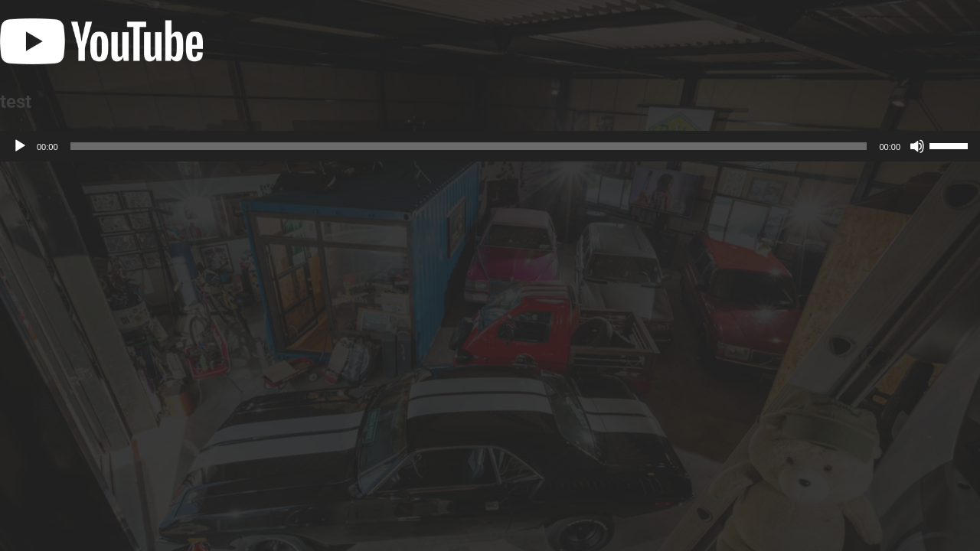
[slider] (469, 146)
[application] (490, 146)
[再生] (20, 146)
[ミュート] (917, 146)
